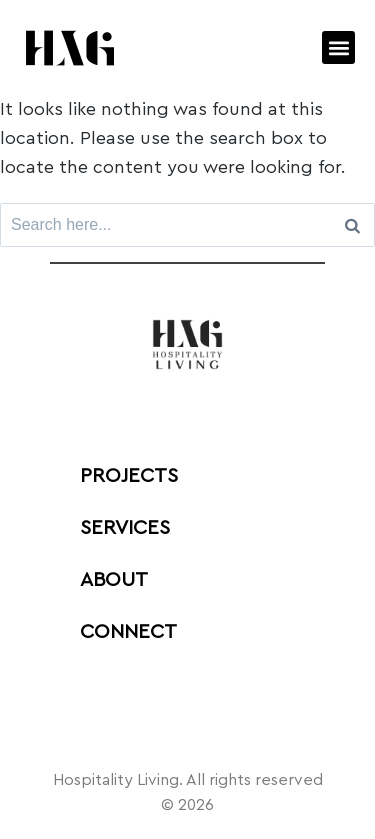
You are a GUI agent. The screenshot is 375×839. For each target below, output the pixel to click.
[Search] (352, 225)
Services (125, 528)
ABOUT (114, 580)
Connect (128, 632)
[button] (338, 47)
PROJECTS (129, 476)
